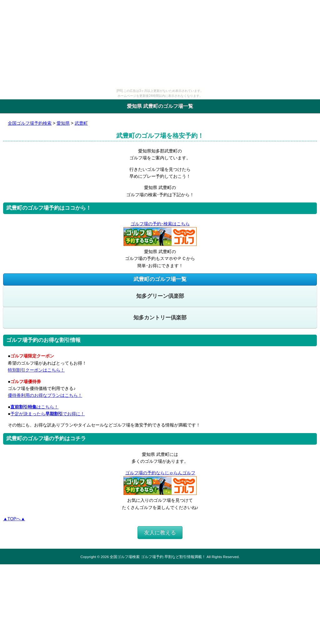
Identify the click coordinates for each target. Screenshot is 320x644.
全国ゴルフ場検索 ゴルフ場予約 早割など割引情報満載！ (157, 557)
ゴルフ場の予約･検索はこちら (160, 224)
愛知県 (63, 123)
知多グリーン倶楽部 (160, 296)
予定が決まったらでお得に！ (47, 414)
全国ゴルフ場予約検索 (30, 123)
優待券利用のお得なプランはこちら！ (45, 395)
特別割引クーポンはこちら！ (36, 370)
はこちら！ (34, 407)
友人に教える (160, 533)
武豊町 (81, 123)
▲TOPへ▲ (14, 519)
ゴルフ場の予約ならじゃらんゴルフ (160, 473)
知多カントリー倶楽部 (160, 318)
